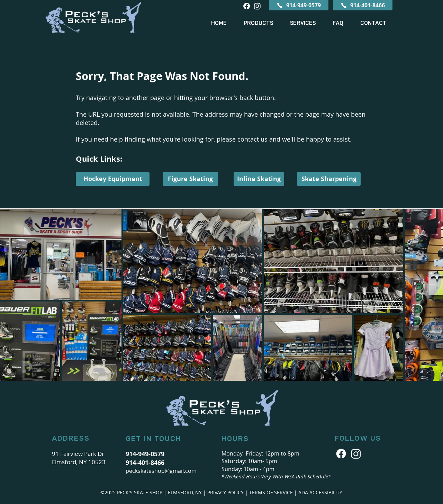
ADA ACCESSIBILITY (320, 492)
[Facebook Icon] (341, 454)
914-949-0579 (145, 454)
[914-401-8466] (363, 5)
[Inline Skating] (259, 179)
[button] (258, 23)
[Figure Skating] (190, 179)
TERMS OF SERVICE (271, 492)
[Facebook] (247, 6)
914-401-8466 (145, 463)
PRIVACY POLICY (225, 492)
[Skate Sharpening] (329, 179)
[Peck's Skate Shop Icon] (356, 454)
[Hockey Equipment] (113, 179)
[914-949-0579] (299, 5)
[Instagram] (257, 6)
